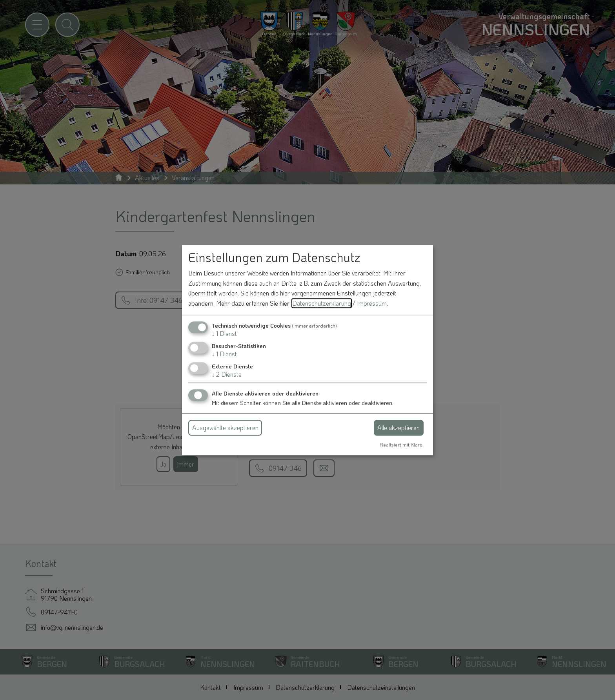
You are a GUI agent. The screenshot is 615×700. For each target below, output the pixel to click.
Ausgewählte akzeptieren (225, 427)
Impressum (372, 303)
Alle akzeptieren (398, 427)
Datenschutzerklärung (322, 303)
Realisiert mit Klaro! (402, 445)
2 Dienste (227, 374)
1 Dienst (224, 333)
